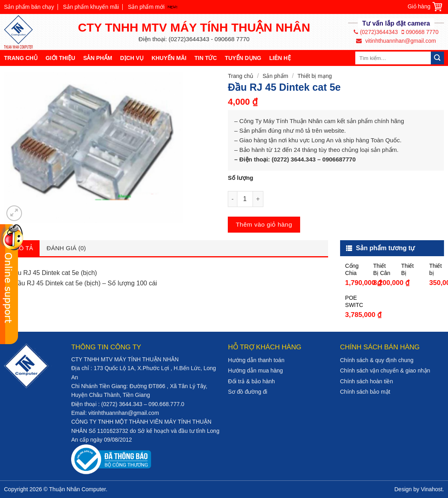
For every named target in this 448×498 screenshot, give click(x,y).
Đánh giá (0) (67, 248)
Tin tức (205, 58)
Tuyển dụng (243, 58)
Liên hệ (280, 58)
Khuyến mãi (169, 58)
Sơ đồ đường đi (247, 392)
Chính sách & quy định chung (377, 360)
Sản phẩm (98, 58)
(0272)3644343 (376, 32)
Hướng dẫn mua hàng (255, 371)
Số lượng (240, 178)
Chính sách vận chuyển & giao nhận (385, 371)
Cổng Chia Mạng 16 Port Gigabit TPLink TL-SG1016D (354, 270)
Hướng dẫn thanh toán (256, 360)
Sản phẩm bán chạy (29, 7)
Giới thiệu (60, 58)
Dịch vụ (132, 58)
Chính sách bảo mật (365, 392)
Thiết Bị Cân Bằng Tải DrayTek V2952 (382, 270)
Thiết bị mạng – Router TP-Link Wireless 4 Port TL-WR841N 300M (438, 270)
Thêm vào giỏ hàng (264, 224)
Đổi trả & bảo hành (251, 381)
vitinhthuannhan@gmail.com (396, 41)
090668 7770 (420, 32)
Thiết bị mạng (315, 76)
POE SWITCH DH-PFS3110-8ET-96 (354, 302)
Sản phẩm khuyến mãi (91, 7)
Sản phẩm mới (146, 7)
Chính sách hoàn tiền (367, 381)
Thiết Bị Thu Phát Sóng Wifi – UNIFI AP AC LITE (409, 270)
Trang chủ (21, 58)
